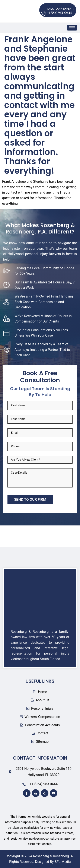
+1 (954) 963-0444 (59, 13)
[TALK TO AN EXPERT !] (44, 10)
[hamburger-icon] (72, 28)
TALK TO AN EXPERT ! (61, 9)
